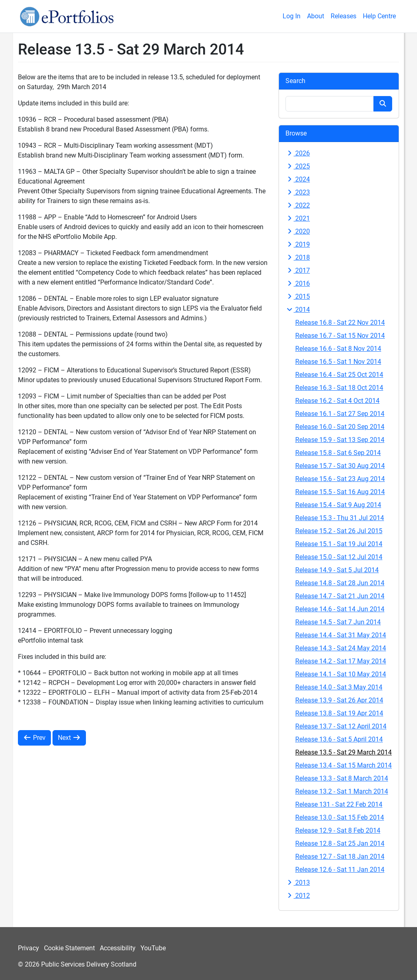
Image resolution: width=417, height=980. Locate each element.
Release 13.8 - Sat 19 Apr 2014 (339, 713)
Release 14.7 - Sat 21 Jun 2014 (340, 596)
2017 (298, 270)
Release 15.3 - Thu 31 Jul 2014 (340, 518)
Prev (34, 738)
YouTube (153, 948)
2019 (298, 244)
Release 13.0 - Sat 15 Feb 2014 (340, 817)
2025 (298, 166)
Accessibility (118, 948)
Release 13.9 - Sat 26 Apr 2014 (339, 700)
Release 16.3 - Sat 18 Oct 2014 (339, 388)
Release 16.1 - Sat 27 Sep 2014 (340, 414)
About (316, 16)
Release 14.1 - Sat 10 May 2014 (341, 674)
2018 (298, 257)
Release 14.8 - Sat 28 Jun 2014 (340, 583)
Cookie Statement (69, 948)
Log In (292, 16)
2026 (298, 153)
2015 (298, 296)
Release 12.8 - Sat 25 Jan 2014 (340, 843)
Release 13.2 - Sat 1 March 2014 (342, 791)
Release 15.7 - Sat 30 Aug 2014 (340, 466)
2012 (298, 896)
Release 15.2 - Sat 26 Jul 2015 (339, 531)
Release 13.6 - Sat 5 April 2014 (339, 739)
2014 (298, 310)
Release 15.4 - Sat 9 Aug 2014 (338, 505)
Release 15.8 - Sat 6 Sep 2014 (338, 453)
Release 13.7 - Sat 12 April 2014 (341, 726)
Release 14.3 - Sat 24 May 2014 (341, 648)
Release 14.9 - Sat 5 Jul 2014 (337, 570)
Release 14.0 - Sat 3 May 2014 (339, 687)
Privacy (29, 948)
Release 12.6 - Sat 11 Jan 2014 (340, 870)
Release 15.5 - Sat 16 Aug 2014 (340, 492)
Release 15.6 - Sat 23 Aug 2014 (340, 479)
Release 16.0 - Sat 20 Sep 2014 (340, 427)
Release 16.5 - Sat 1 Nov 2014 (338, 362)
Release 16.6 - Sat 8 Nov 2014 (338, 349)
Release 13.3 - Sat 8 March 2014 (342, 778)
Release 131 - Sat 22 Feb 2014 (339, 804)
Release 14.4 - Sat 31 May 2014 (341, 635)
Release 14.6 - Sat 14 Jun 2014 (340, 609)
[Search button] (383, 104)
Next (69, 738)
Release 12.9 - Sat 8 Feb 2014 (338, 830)
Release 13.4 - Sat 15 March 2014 (343, 765)
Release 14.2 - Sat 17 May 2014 (341, 661)
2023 (298, 192)
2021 (298, 218)
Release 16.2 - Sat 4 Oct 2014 (337, 401)
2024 (298, 179)
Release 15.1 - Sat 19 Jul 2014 (339, 544)
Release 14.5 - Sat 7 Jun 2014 (338, 622)
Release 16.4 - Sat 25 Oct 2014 (339, 375)
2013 (298, 883)
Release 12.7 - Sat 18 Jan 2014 (340, 856)
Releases (343, 16)
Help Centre (379, 16)
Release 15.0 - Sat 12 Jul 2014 (339, 557)
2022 (298, 205)
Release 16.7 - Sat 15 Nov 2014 (340, 336)
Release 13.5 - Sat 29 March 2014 (343, 752)
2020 (298, 231)
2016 (298, 283)
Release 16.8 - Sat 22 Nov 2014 (340, 323)
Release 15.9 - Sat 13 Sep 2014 (340, 440)
